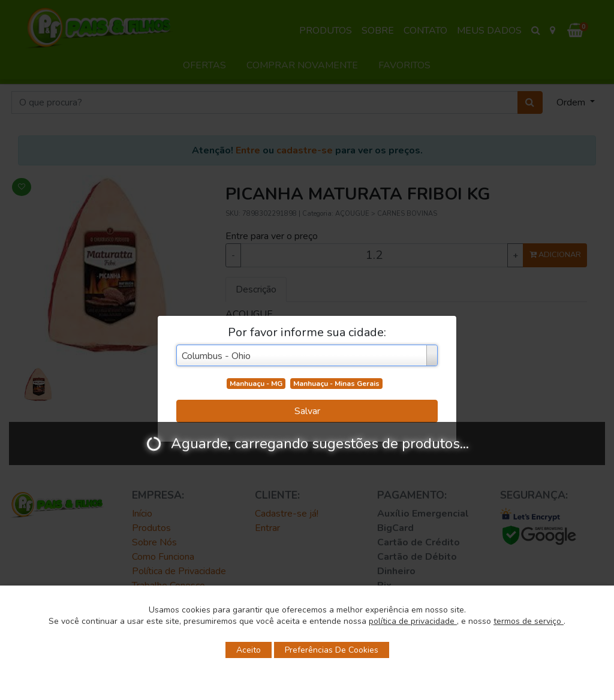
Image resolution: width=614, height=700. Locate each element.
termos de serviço (529, 621)
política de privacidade (413, 621)
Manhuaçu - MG (256, 384)
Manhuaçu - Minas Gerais (336, 384)
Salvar (307, 411)
